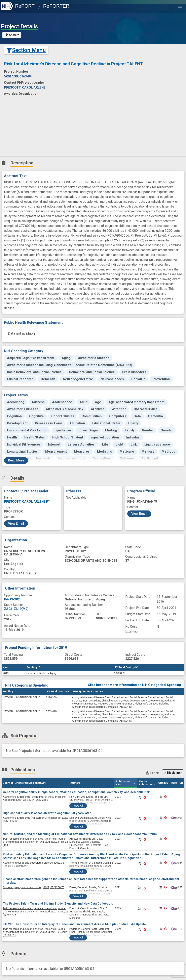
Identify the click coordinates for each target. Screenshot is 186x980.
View (78, 806)
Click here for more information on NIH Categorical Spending (134, 685)
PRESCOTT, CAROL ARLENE (27, 501)
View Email (16, 523)
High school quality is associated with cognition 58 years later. (47, 813)
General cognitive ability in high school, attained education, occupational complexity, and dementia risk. (77, 792)
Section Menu (26, 50)
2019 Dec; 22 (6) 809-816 (35, 932)
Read (16, 460)
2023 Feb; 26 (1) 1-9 (35, 842)
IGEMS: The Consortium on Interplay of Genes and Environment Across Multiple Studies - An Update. (75, 924)
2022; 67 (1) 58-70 (33, 887)
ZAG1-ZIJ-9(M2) (16, 609)
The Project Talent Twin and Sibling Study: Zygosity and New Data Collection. (58, 904)
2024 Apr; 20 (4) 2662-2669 (34, 798)
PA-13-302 (12, 599)
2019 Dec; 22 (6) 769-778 (35, 911)
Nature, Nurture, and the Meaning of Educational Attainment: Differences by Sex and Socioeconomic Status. (80, 834)
